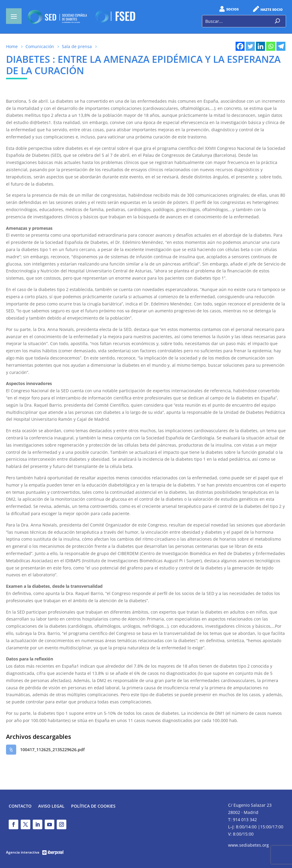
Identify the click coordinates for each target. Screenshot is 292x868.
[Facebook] (240, 46)
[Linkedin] (260, 46)
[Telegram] (281, 46)
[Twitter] (250, 46)
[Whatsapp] (271, 46)
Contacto (20, 806)
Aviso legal (51, 806)
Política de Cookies (93, 806)
